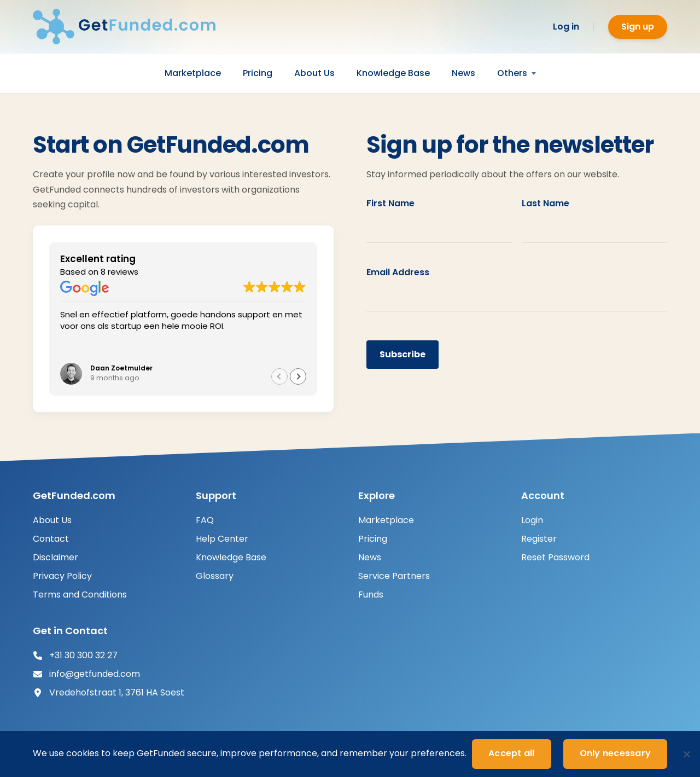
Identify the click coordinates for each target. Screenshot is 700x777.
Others (512, 73)
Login (532, 520)
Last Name (546, 203)
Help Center (222, 539)
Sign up (638, 27)
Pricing (258, 73)
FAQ (205, 520)
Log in (566, 27)
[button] (298, 376)
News (463, 73)
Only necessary (616, 753)
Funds (371, 595)
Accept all (512, 753)
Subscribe (402, 354)
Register (539, 539)
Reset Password (555, 557)
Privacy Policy (62, 576)
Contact (51, 539)
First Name (390, 203)
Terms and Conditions (80, 595)
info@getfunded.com (95, 674)
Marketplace (193, 73)
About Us (314, 73)
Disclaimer (56, 557)
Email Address (398, 272)
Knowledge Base (393, 73)
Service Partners (394, 576)
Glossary (215, 576)
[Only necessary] (686, 754)
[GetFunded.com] (131, 27)
